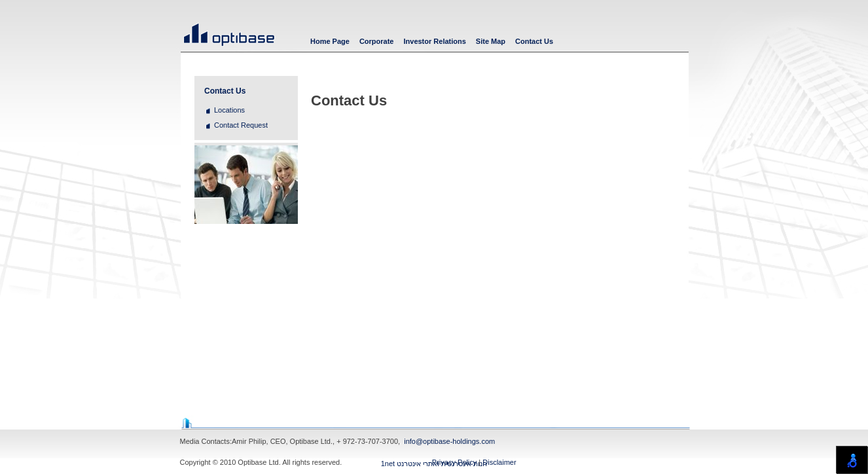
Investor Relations (434, 41)
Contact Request (241, 125)
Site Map (491, 41)
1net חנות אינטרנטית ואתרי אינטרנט (434, 464)
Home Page (330, 41)
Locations (229, 110)
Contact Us (534, 41)
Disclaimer (499, 462)
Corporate (377, 41)
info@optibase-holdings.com (449, 441)
